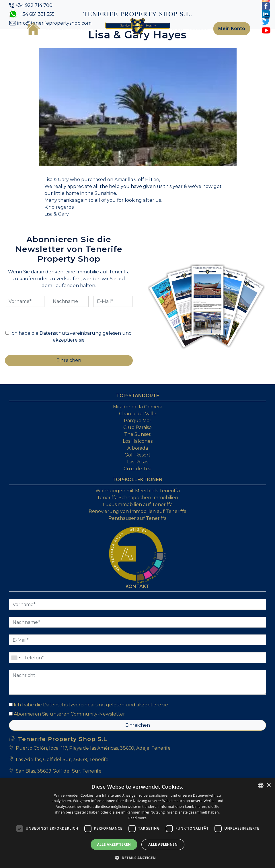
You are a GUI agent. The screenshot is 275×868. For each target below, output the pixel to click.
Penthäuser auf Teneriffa (137, 518)
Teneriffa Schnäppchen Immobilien (137, 498)
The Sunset (137, 434)
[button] (137, 858)
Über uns (56, 29)
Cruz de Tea (137, 469)
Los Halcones (138, 441)
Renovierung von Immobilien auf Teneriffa (137, 511)
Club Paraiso (137, 427)
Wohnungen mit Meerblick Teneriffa (138, 491)
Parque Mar (138, 421)
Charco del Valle (138, 414)
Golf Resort (137, 455)
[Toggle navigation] (267, 17)
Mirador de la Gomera (138, 407)
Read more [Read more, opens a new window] (138, 818)
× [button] (269, 785)
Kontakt (198, 29)
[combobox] (261, 785)
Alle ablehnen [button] (163, 844)
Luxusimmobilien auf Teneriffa (138, 504)
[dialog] (137, 823)
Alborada (138, 448)
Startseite (33, 29)
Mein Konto (232, 29)
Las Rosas (138, 462)
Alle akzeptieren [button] (114, 844)
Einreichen (138, 725)
